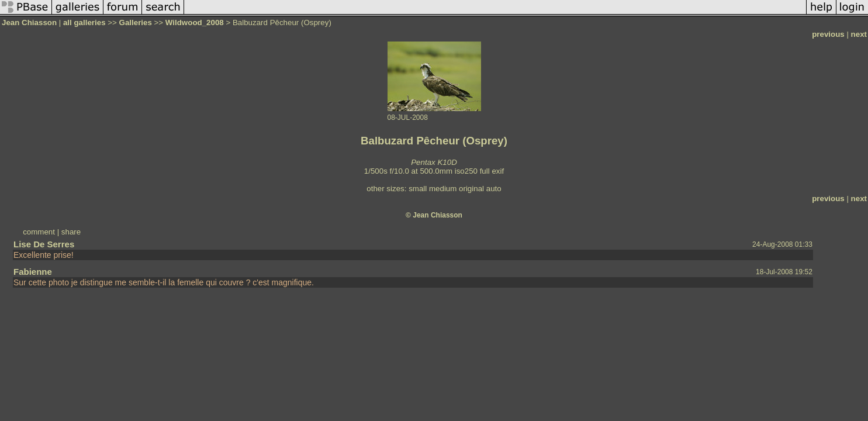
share (71, 232)
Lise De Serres (44, 244)
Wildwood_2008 (195, 23)
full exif (492, 171)
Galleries (136, 23)
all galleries (84, 23)
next (859, 34)
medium (443, 189)
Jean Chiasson (29, 23)
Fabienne (33, 272)
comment (39, 232)
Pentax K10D (434, 162)
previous (828, 34)
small (418, 189)
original (471, 189)
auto (494, 189)
